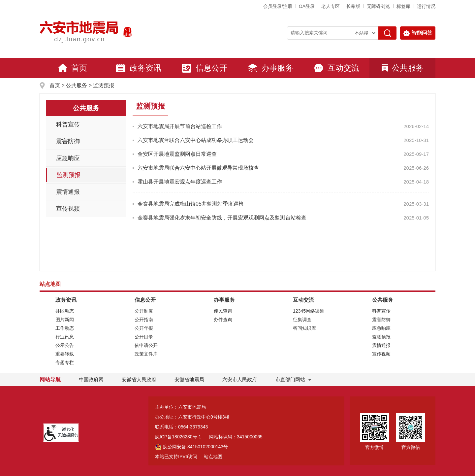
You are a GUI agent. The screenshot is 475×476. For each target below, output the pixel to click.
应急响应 (68, 158)
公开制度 (144, 311)
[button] (353, 6)
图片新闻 (65, 320)
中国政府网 (91, 379)
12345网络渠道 (309, 311)
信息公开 (205, 68)
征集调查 (302, 320)
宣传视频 (68, 209)
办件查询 (223, 320)
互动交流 (336, 68)
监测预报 (104, 85)
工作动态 (65, 328)
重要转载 (65, 354)
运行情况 (426, 6)
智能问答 (418, 33)
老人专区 (331, 6)
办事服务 (270, 68)
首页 (73, 68)
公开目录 (144, 337)
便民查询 (223, 311)
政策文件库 (146, 354)
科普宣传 (68, 124)
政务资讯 (139, 68)
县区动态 (65, 311)
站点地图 (213, 457)
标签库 (403, 6)
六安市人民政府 (240, 379)
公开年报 (144, 328)
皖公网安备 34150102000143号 (191, 447)
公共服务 (403, 68)
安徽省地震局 (189, 379)
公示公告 (65, 345)
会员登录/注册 (278, 6)
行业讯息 (65, 337)
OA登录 (307, 6)
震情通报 (68, 192)
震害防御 (68, 141)
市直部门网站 (293, 379)
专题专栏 (65, 362)
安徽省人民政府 (139, 379)
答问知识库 (304, 328)
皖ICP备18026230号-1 (178, 437)
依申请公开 (146, 345)
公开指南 (144, 320)
